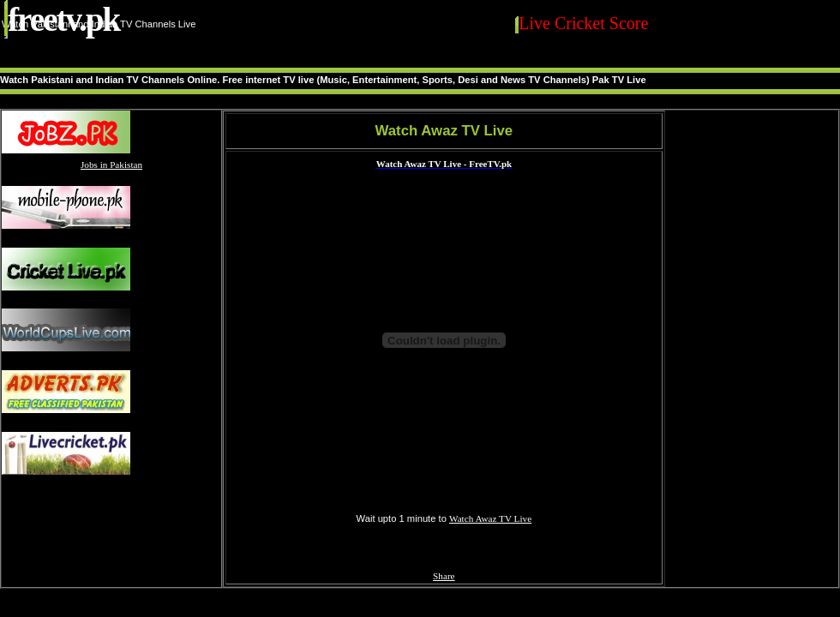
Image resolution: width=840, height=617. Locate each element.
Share (444, 576)
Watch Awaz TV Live (490, 518)
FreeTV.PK (63, 19)
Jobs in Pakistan (111, 165)
